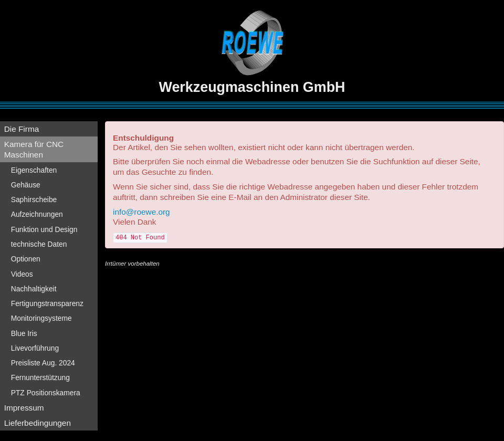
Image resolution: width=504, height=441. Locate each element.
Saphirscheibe (34, 199)
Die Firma (22, 129)
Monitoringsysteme (41, 318)
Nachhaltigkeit (34, 289)
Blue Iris (24, 333)
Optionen (26, 259)
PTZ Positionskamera (46, 393)
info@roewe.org (141, 212)
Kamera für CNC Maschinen (34, 149)
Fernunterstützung (40, 377)
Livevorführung (35, 348)
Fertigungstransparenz (47, 303)
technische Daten (39, 244)
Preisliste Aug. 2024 (43, 363)
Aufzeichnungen (37, 214)
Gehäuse (26, 185)
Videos (22, 274)
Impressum (24, 408)
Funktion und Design (44, 229)
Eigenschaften (34, 170)
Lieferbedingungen (38, 423)
